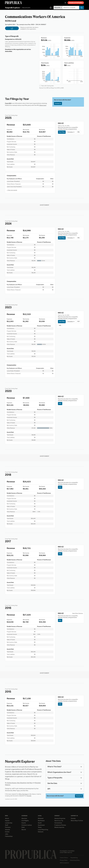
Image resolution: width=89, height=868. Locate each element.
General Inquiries (60, 818)
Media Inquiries (59, 827)
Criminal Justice (27, 825)
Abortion (24, 818)
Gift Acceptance (64, 863)
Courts (24, 823)
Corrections (58, 823)
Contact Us (58, 103)
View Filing (62, 132)
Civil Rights (25, 821)
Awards (7, 830)
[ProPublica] (13, 3)
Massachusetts (26, 8)
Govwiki (29, 796)
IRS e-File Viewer (23, 794)
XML (79, 132)
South (40, 823)
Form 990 (8, 103)
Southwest (41, 825)
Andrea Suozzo (12, 783)
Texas (40, 827)
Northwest (41, 821)
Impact (7, 821)
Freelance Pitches (60, 825)
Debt (23, 827)
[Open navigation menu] (65, 3)
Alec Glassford (22, 783)
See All (24, 830)
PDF (79, 321)
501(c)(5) (18, 39)
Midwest (41, 818)
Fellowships (9, 836)
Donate (73, 818)
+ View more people (12, 190)
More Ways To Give (77, 821)
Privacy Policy (64, 860)
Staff (7, 825)
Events (7, 832)
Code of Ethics (64, 858)
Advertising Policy (75, 860)
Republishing (74, 858)
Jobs (7, 834)
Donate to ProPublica (76, 3)
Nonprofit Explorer (12, 8)
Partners (8, 827)
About (7, 818)
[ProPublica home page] (31, 854)
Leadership (9, 823)
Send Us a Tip (59, 821)
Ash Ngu (30, 783)
